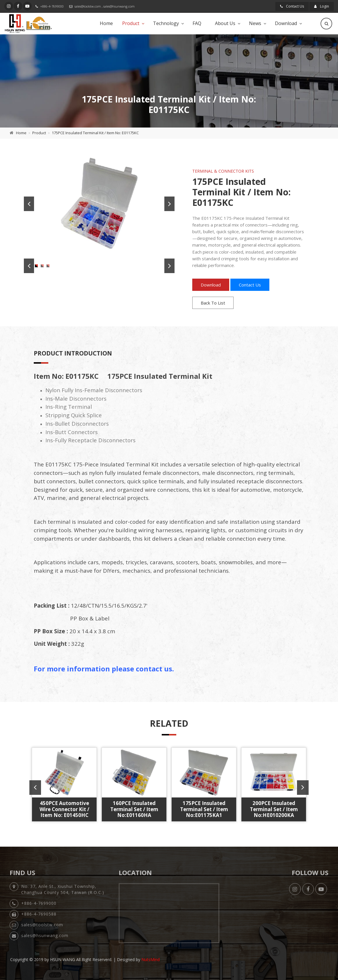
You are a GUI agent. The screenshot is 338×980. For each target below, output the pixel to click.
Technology (166, 23)
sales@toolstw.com (88, 6)
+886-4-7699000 (52, 6)
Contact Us (292, 6)
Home (106, 23)
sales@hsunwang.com (119, 6)
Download (286, 23)
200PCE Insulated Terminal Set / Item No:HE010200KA (274, 809)
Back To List (213, 303)
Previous (29, 204)
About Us (225, 23)
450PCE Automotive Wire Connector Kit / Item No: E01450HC (64, 809)
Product (131, 23)
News (255, 23)
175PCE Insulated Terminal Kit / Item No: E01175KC (95, 133)
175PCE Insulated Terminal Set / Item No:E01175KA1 (204, 809)
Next (169, 204)
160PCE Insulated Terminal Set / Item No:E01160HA (134, 809)
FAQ (197, 23)
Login (322, 6)
